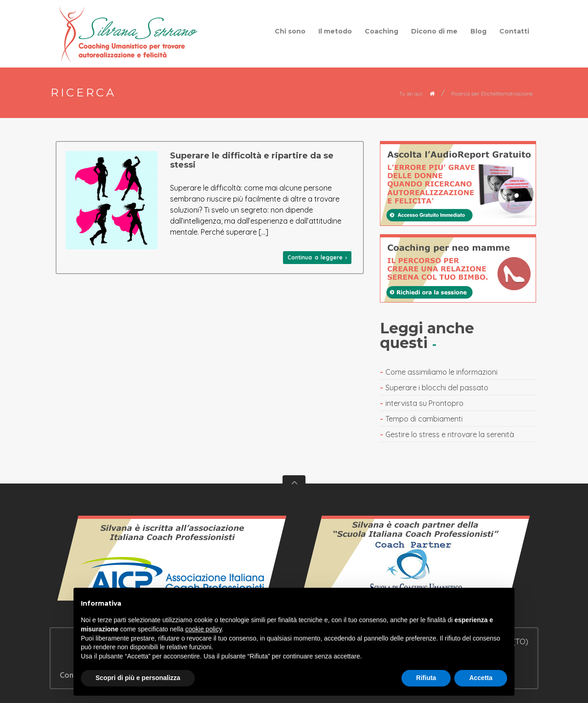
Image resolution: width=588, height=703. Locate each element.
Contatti (514, 31)
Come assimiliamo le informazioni (441, 372)
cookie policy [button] (203, 629)
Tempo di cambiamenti (424, 419)
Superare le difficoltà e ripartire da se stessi (252, 160)
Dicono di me (434, 31)
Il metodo (335, 31)
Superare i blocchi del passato (437, 388)
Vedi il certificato (172, 562)
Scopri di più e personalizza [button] (138, 678)
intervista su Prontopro (424, 403)
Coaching (382, 31)
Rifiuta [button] (426, 678)
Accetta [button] (481, 678)
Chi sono (290, 31)
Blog (478, 31)
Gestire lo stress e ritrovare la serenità (450, 434)
